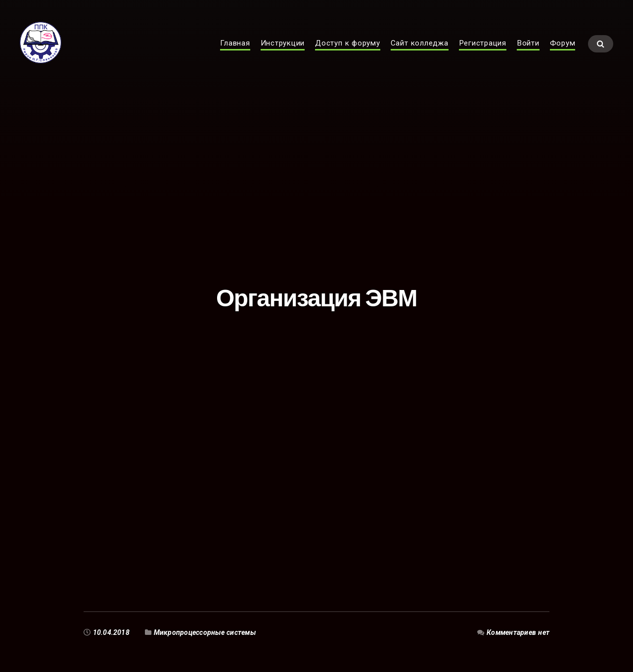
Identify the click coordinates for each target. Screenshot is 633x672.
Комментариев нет (518, 632)
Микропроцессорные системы (205, 632)
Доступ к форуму (348, 52)
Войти (528, 52)
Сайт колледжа (420, 52)
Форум (563, 52)
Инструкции (283, 52)
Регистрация (483, 52)
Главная (235, 52)
